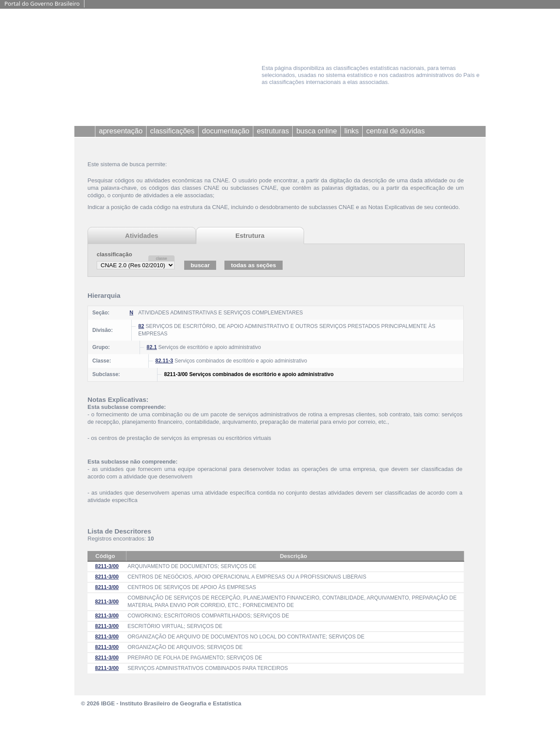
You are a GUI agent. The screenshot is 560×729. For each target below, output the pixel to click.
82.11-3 (164, 361)
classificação (114, 254)
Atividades (142, 235)
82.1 (152, 347)
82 (141, 326)
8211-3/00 (107, 566)
